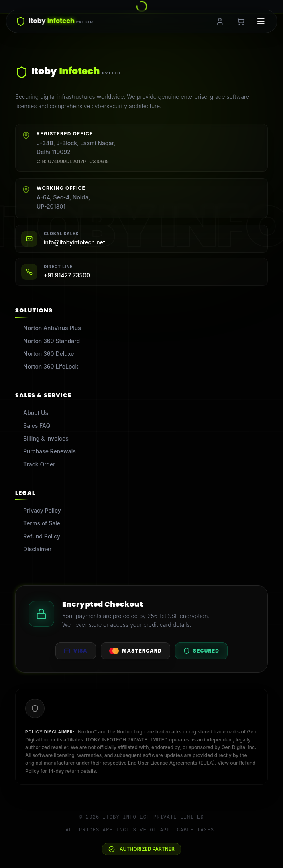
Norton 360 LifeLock (47, 366)
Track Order (35, 464)
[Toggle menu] (261, 21)
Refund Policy (38, 536)
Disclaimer (33, 549)
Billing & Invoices (42, 438)
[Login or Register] (220, 21)
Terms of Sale (38, 523)
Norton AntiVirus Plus (48, 328)
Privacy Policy (38, 510)
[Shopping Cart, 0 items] (241, 21)
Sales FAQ (33, 426)
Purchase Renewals (46, 451)
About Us (32, 413)
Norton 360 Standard (48, 341)
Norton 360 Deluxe (45, 354)
